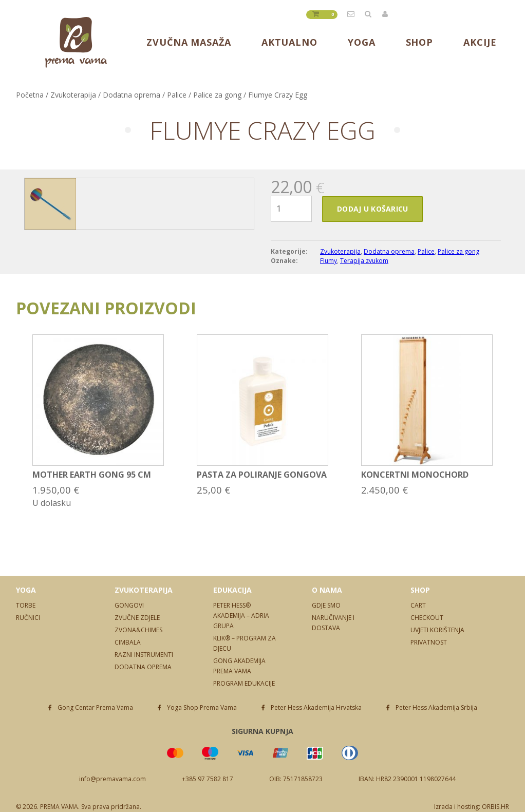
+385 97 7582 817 (208, 779)
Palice (177, 95)
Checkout (427, 618)
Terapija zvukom (364, 261)
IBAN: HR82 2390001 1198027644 (407, 779)
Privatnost (429, 642)
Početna (30, 95)
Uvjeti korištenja (437, 630)
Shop (420, 42)
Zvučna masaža (189, 42)
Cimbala (128, 642)
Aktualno (289, 42)
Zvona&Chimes (138, 630)
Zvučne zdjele (137, 618)
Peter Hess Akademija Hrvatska (316, 707)
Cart (418, 605)
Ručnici (28, 618)
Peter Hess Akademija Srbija (436, 707)
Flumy (329, 261)
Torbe (26, 605)
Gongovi (129, 605)
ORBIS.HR (495, 807)
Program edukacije (244, 683)
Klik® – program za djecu (245, 643)
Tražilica (368, 14)
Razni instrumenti (144, 655)
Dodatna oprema (132, 95)
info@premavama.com (351, 14)
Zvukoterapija (73, 95)
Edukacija (232, 590)
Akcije (480, 42)
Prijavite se (385, 14)
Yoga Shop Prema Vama (202, 707)
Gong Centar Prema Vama (95, 707)
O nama (327, 590)
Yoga (362, 42)
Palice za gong (217, 95)
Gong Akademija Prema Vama (239, 666)
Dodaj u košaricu (372, 209)
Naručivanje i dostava (333, 623)
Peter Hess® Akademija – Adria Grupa (241, 616)
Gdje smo (326, 605)
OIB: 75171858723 (296, 779)
